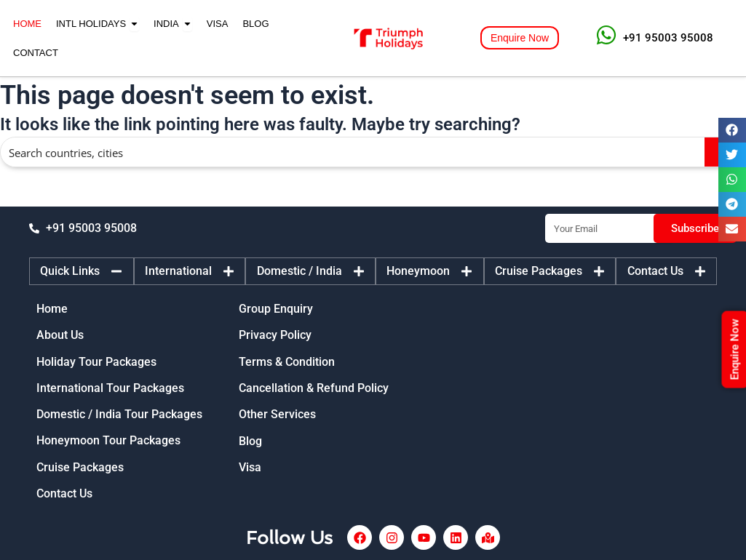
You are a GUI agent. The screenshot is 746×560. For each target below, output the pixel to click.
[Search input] (353, 152)
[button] (732, 130)
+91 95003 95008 (668, 38)
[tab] (82, 271)
